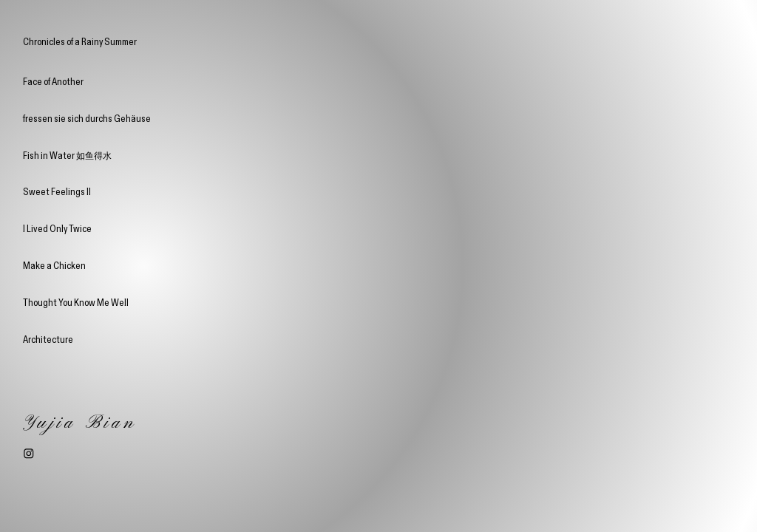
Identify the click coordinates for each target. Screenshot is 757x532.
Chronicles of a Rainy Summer (80, 42)
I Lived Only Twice (57, 228)
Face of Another (53, 81)
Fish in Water (67, 155)
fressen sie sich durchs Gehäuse (87, 118)
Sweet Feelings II (57, 191)
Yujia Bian (80, 423)
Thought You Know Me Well (76, 302)
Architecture (48, 339)
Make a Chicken (54, 265)
